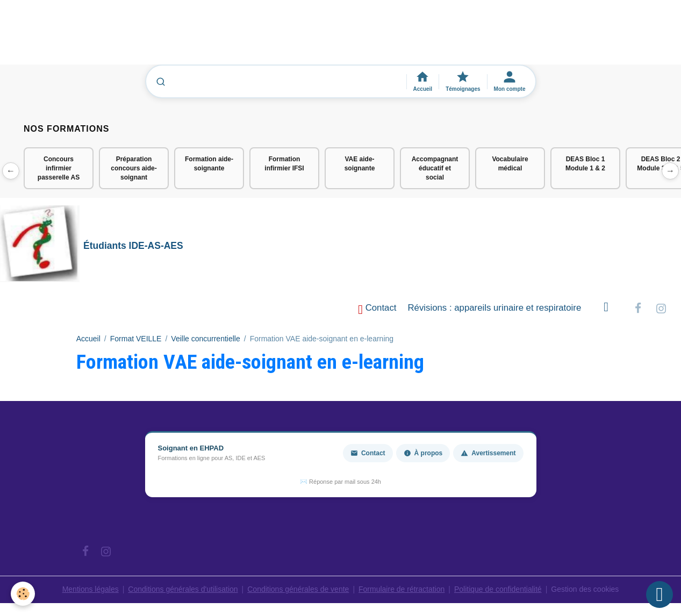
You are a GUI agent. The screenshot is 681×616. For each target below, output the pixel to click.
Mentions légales (91, 589)
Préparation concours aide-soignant (134, 168)
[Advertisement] (196, 37)
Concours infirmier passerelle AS (59, 168)
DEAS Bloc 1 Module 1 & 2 (585, 164)
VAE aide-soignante (360, 164)
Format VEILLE (136, 339)
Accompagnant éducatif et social (435, 168)
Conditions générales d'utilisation (183, 589)
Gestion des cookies (585, 589)
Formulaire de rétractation (402, 589)
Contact (377, 309)
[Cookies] (23, 594)
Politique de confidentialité (498, 589)
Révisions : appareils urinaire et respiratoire (495, 308)
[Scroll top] (660, 594)
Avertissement (488, 453)
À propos (423, 453)
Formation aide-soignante (209, 164)
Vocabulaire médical (510, 164)
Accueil (88, 339)
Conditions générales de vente (298, 589)
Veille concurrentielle (205, 339)
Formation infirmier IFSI (284, 164)
